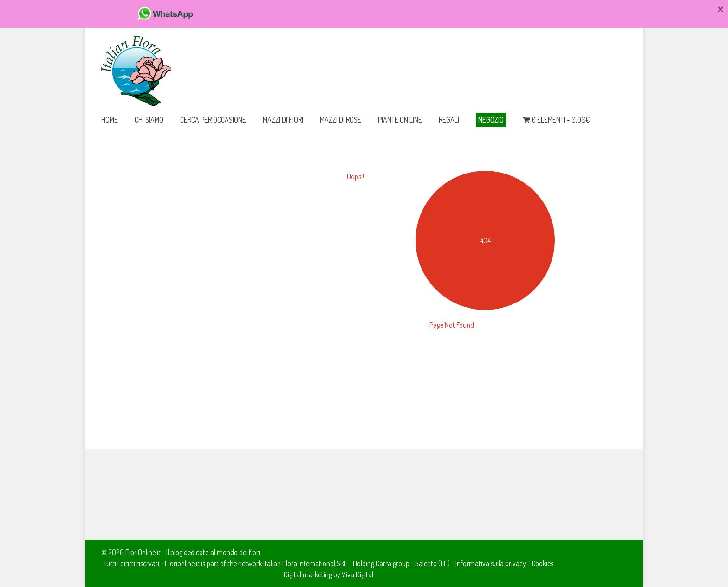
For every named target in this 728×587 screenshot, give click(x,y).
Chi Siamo (149, 120)
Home (110, 120)
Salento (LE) (432, 563)
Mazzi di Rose (341, 120)
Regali (449, 120)
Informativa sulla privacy (491, 563)
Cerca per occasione (213, 120)
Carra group (393, 563)
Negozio (491, 120)
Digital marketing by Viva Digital (328, 574)
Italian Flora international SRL (305, 563)
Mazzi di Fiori (283, 120)
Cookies (543, 563)
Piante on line (400, 120)
